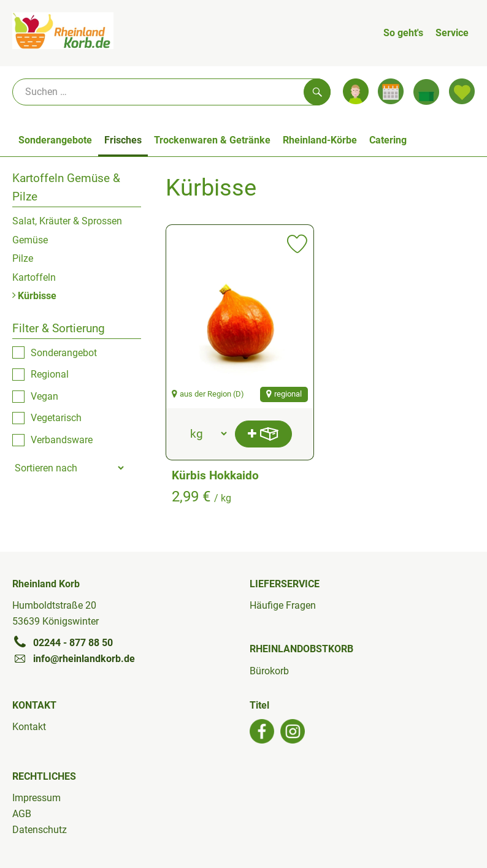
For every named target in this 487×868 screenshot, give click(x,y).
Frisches (123, 140)
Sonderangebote (55, 140)
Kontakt (29, 727)
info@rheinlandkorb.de (74, 658)
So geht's (403, 33)
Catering (388, 140)
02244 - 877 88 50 (63, 642)
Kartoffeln (34, 277)
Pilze (23, 258)
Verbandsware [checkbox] (62, 440)
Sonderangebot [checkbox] (64, 353)
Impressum (36, 798)
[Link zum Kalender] (391, 91)
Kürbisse (34, 296)
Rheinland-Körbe (320, 140)
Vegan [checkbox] (44, 396)
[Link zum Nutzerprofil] (356, 91)
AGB (22, 814)
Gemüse (30, 240)
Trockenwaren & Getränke (212, 140)
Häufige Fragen (283, 605)
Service (452, 33)
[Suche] (171, 92)
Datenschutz (40, 830)
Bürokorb (269, 671)
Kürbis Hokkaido (215, 475)
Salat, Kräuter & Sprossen (67, 221)
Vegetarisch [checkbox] (56, 418)
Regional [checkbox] (50, 374)
